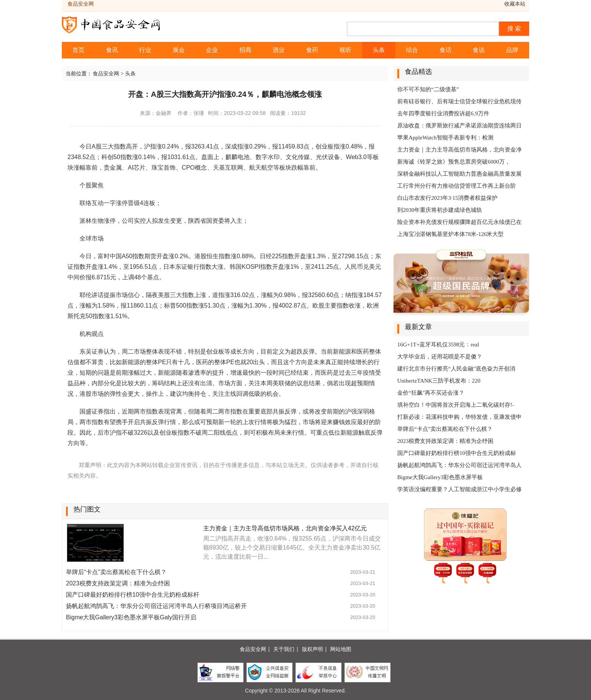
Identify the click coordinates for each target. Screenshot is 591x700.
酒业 (279, 50)
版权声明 (312, 649)
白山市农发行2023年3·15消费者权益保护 (447, 198)
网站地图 (341, 649)
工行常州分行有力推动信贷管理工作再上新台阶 (457, 186)
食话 (446, 50)
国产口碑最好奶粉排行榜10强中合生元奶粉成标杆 (133, 595)
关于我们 (284, 649)
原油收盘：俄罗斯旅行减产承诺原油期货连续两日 (459, 126)
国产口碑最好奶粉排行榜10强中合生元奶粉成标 (457, 453)
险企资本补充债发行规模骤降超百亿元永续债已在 (459, 222)
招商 (245, 50)
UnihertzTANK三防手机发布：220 (439, 381)
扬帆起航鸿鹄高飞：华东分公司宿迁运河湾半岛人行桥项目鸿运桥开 (156, 606)
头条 (379, 50)
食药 (312, 50)
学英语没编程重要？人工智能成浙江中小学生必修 (459, 489)
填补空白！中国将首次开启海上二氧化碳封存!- (456, 405)
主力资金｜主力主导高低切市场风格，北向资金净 (459, 150)
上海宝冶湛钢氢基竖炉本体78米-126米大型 (451, 234)
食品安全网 (106, 74)
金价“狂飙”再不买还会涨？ (431, 393)
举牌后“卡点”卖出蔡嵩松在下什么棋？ (116, 572)
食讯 (112, 50)
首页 (78, 50)
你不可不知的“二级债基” (428, 89)
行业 (145, 50)
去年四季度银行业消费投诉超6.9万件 (443, 113)
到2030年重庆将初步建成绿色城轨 (440, 210)
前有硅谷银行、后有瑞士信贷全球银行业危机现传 (459, 101)
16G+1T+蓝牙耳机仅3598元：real (438, 345)
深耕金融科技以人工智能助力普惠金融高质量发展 (459, 174)
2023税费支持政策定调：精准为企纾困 (118, 583)
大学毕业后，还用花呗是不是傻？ (440, 357)
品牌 (512, 50)
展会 (179, 50)
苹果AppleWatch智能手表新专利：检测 (445, 138)
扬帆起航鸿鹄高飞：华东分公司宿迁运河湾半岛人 (459, 465)
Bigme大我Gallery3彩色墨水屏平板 (440, 477)
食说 (479, 50)
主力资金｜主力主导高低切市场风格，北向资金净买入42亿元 (285, 528)
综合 (412, 50)
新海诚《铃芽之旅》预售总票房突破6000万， (454, 162)
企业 (212, 50)
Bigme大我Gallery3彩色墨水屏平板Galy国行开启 (131, 617)
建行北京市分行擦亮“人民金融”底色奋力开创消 (456, 369)
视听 (345, 50)
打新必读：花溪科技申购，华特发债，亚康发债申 (459, 417)
